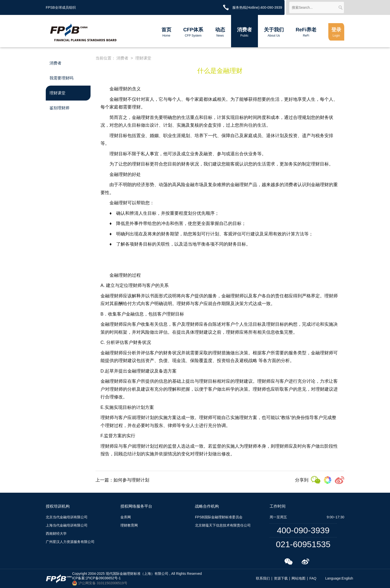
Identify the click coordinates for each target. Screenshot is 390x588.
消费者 (122, 58)
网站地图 (298, 578)
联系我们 (263, 578)
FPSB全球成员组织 (61, 7)
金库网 (126, 517)
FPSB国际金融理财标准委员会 (219, 517)
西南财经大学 (56, 534)
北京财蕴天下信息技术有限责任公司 (223, 525)
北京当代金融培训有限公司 (67, 517)
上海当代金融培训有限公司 (67, 525)
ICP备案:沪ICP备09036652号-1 (96, 578)
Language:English (339, 578)
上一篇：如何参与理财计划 (122, 480)
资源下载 (281, 578)
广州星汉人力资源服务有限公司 (70, 542)
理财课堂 (143, 58)
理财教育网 (129, 525)
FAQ (313, 578)
